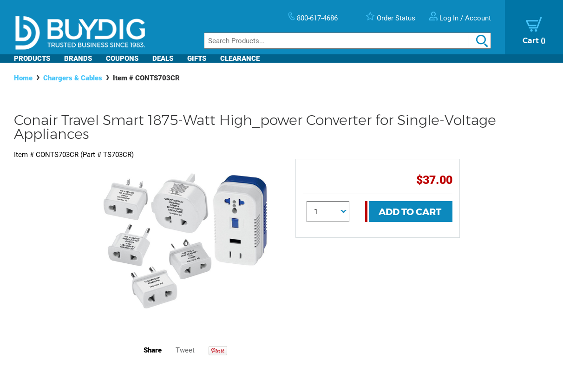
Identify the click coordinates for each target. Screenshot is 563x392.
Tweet (185, 350)
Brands (78, 59)
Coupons (122, 59)
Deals (163, 59)
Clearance (240, 59)
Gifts (197, 59)
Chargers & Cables (73, 78)
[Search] (347, 41)
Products (32, 59)
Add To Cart (410, 212)
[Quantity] (328, 212)
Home (23, 78)
